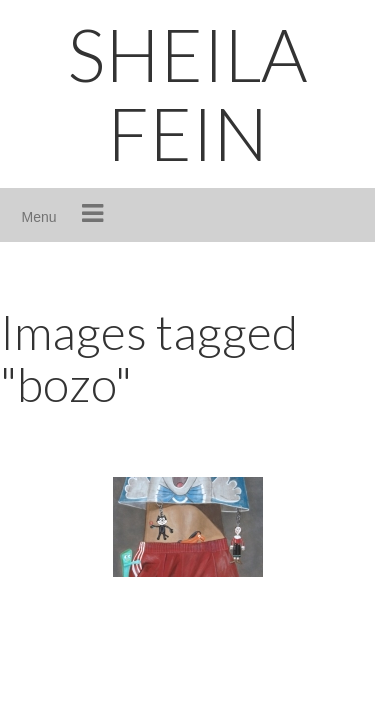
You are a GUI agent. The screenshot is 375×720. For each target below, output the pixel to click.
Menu (39, 217)
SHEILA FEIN (187, 93)
